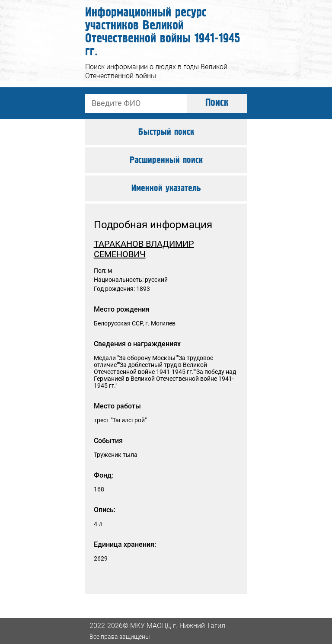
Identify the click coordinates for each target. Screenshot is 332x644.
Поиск (217, 103)
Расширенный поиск (166, 160)
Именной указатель (166, 188)
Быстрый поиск (166, 132)
